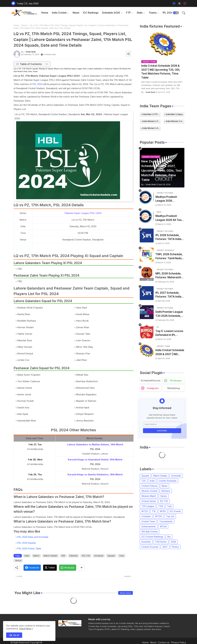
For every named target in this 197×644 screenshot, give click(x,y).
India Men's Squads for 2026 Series (175, 114)
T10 (154, 511)
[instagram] (185, 3)
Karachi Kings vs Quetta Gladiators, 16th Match (95, 474)
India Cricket (59, 13)
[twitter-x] (179, 3)
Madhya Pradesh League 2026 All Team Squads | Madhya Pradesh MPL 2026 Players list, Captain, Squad (170, 218)
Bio (169, 537)
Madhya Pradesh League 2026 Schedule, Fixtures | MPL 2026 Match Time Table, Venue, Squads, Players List (170, 199)
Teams (153, 13)
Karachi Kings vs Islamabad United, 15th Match (95, 460)
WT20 (145, 511)
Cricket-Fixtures (150, 486)
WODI (163, 511)
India (152, 481)
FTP (128, 13)
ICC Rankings (91, 13)
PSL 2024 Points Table (29, 548)
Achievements (149, 526)
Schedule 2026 (111, 13)
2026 (173, 542)
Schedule (99, 556)
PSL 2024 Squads (27, 543)
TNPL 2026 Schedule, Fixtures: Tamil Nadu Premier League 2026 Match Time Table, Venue (169, 257)
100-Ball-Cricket (150, 532)
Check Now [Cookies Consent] (25, 629)
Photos (175, 547)
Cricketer (146, 516)
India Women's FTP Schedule (152, 121)
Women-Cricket (149, 491)
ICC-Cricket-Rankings (152, 537)
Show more (126, 593)
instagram (153, 388)
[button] (176, 13)
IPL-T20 (164, 501)
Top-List (170, 516)
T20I (161, 506)
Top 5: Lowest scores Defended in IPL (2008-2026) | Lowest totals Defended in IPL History (170, 333)
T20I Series (161, 542)
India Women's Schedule (175, 121)
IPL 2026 (168, 13)
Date (27, 556)
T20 (144, 481)
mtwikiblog (174, 388)
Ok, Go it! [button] (14, 635)
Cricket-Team (148, 521)
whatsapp (176, 380)
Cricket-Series (149, 501)
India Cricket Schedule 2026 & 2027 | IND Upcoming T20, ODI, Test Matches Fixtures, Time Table (161, 72)
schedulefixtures (151, 380)
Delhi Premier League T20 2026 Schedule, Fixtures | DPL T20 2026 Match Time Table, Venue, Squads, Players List (170, 314)
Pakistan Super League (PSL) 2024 (83, 213)
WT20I (158, 516)
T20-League (148, 506)
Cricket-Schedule (168, 481)
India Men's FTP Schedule (152, 114)
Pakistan (73, 556)
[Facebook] (32, 568)
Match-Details (50, 556)
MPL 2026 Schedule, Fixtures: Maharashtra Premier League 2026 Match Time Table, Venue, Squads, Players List (170, 276)
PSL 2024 (37, 84)
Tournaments (166, 521)
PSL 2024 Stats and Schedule (33, 537)
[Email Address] (162, 424)
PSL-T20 (86, 556)
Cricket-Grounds (150, 547)
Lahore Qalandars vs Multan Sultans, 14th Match (95, 444)
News (76, 13)
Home (45, 13)
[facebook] (174, 3)
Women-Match (149, 496)
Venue (24, 25)
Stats (140, 13)
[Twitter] (50, 568)
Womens (166, 491)
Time (122, 556)
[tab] (45, 13)
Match (36, 556)
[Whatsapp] (68, 568)
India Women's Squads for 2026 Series (152, 128)
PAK (63, 556)
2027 (165, 547)
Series (164, 496)
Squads (111, 556)
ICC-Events (175, 511)
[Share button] (81, 568)
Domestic (146, 542)
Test (169, 506)
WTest (163, 526)
